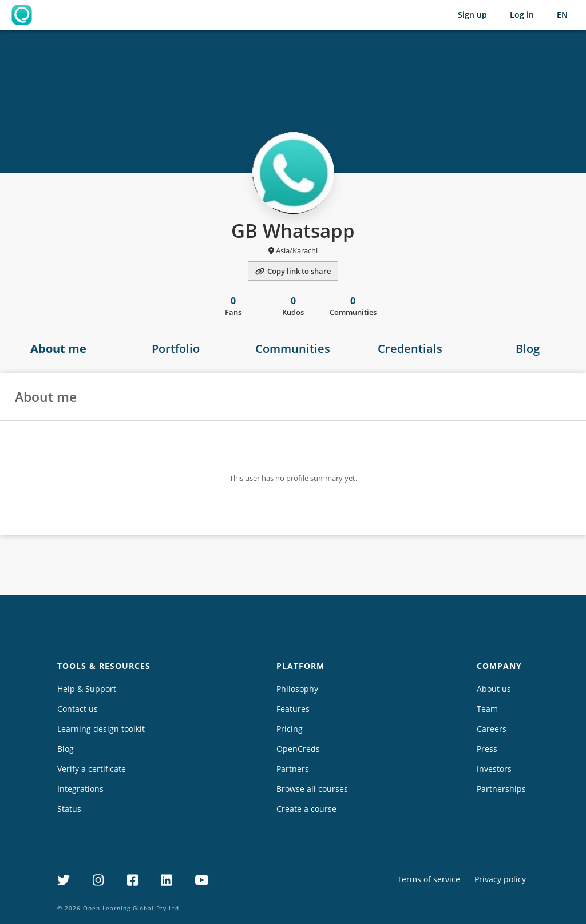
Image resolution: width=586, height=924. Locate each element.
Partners (293, 769)
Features (293, 709)
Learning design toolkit (101, 729)
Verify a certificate (92, 769)
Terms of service (429, 879)
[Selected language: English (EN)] (562, 15)
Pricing (290, 729)
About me (58, 349)
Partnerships (501, 789)
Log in (522, 15)
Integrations (80, 789)
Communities (293, 349)
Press (487, 749)
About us (494, 689)
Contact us (78, 709)
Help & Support (87, 689)
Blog (528, 349)
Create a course (306, 809)
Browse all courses (312, 789)
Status (69, 809)
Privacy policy (500, 879)
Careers (492, 729)
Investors (494, 769)
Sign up (472, 15)
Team (487, 709)
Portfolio (176, 349)
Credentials (410, 349)
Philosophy (297, 689)
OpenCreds (298, 749)
